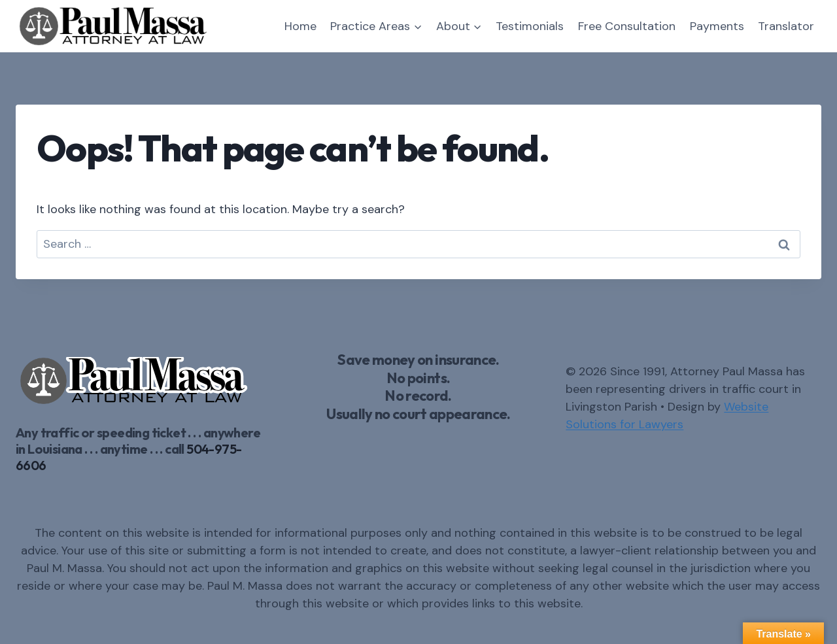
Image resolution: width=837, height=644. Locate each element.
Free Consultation (627, 26)
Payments (717, 26)
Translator (786, 26)
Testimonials (530, 26)
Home (300, 26)
